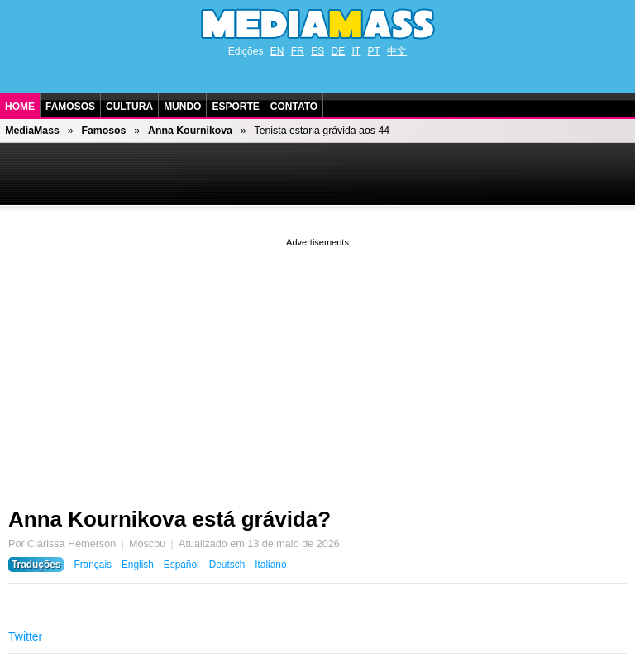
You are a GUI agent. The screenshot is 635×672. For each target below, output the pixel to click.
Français (93, 565)
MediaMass (32, 131)
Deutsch (227, 565)
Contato (294, 107)
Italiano (270, 565)
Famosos (70, 107)
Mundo (182, 107)
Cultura (129, 107)
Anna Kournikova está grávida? (169, 519)
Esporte (235, 107)
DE (339, 51)
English (138, 565)
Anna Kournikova (190, 131)
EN (277, 51)
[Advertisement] (317, 366)
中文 (397, 51)
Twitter (25, 636)
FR (298, 51)
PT (374, 51)
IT (357, 51)
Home (20, 107)
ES (317, 51)
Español (181, 565)
